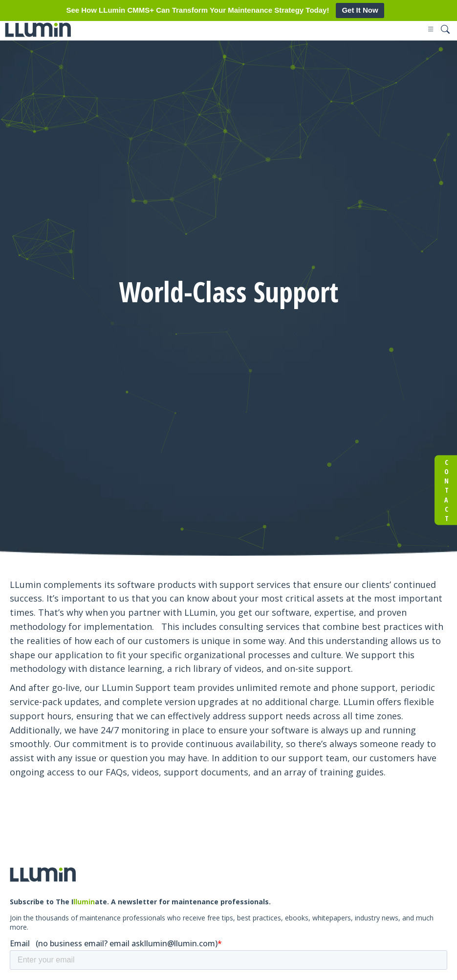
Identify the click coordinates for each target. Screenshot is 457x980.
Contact (446, 490)
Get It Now (360, 10)
